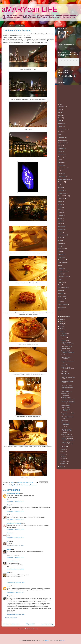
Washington (61, 307)
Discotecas (61, 165)
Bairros (60, 115)
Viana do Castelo (63, 304)
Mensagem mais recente (11, 624)
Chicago (60, 146)
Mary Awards (62, 226)
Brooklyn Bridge (19, 485)
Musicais (61, 243)
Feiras (60, 185)
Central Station (62, 143)
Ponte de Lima (62, 263)
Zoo (59, 310)
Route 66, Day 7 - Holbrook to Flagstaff (67, 352)
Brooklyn (11, 485)
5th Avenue (61, 107)
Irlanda (60, 207)
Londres (60, 221)
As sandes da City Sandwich (66, 358)
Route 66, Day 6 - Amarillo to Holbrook (67, 368)
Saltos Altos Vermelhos (14, 523)
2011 (62, 331)
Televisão (61, 293)
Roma (60, 279)
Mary (9, 505)
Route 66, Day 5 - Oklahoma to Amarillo (68, 398)
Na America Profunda (13, 493)
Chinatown (61, 148)
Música (60, 240)
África (60, 110)
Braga (60, 121)
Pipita (9, 549)
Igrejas (60, 204)
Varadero (61, 302)
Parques (60, 257)
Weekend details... (66, 349)
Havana (60, 201)
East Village (61, 174)
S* (8, 515)
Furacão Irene (62, 193)
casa (59, 135)
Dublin (60, 171)
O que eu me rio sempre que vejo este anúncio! (68, 402)
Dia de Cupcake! (66, 405)
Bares (60, 118)
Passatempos (62, 260)
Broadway (61, 123)
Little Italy (61, 215)
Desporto (61, 162)
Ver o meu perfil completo (71, 35)
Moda (60, 232)
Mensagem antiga (48, 624)
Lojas (60, 218)
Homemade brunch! (66, 385)
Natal (60, 246)
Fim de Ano (61, 190)
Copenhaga (61, 157)
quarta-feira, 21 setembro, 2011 (16, 582)
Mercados (61, 229)
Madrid (60, 224)
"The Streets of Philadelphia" (65, 424)
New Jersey (61, 249)
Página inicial (30, 624)
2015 (62, 321)
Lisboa (60, 213)
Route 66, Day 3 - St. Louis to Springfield (67, 435)
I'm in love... (64, 355)
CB (8, 573)
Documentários (62, 168)
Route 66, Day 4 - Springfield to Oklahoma (66, 409)
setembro (64, 340)
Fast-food (61, 182)
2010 (62, 466)
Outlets (60, 251)
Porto (60, 265)
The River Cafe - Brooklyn (66, 374)
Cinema (60, 151)
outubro (64, 338)
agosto (64, 447)
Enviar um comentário (11, 618)
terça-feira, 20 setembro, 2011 (15, 501)
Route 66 (61, 282)
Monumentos (62, 235)
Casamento (61, 137)
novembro (64, 335)
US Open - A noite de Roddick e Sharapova (68, 439)
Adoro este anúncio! (67, 346)
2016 (62, 319)
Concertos (61, 154)
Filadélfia (61, 188)
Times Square (62, 296)
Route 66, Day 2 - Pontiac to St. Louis (67, 443)
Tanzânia (61, 291)
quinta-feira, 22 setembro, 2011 (16, 592)
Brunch (60, 132)
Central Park (62, 140)
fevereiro (64, 461)
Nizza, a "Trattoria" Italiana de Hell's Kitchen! (66, 431)
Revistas (60, 274)
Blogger (63, 640)
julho (63, 449)
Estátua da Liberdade (64, 179)
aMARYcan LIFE (29, 9)
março (63, 459)
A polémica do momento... (65, 394)
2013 (62, 326)
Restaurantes (34, 485)
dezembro (64, 333)
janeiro (64, 463)
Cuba (60, 160)
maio (63, 454)
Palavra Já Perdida (13, 561)
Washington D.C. (66, 421)
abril (63, 456)
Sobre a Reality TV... (67, 391)
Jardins (60, 210)
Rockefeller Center (63, 277)
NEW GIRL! (64, 371)
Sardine (10, 533)
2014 (62, 324)
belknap (47, 640)
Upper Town (61, 299)
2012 (62, 329)
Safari (60, 285)
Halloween (61, 199)
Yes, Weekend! (65, 427)
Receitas (61, 268)
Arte (59, 112)
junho (63, 451)
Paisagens (26, 485)
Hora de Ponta (65, 365)
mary (9, 586)
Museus (60, 238)
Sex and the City (63, 288)
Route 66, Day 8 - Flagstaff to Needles (67, 343)
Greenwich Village (63, 196)
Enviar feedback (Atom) (32, 629)
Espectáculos (62, 176)
